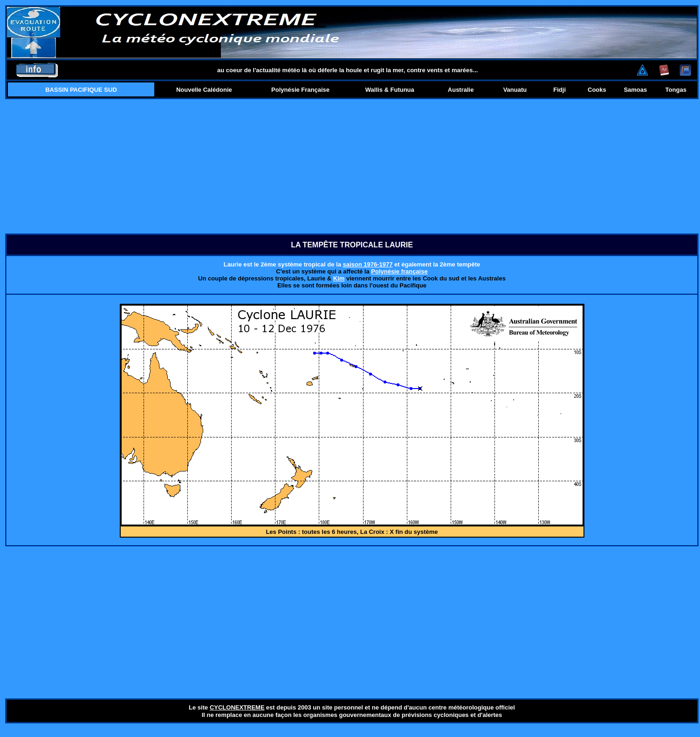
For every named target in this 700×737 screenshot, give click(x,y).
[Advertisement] (352, 166)
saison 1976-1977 (367, 264)
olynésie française (401, 271)
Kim (339, 278)
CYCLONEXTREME (237, 707)
